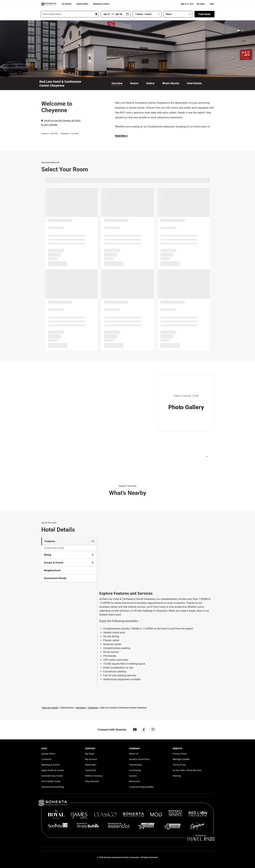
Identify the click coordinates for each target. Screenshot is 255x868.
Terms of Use (179, 765)
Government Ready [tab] (55, 578)
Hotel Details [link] (194, 83)
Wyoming (81, 708)
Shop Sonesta (92, 781)
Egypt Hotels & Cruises (53, 770)
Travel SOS (90, 770)
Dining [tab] (69, 555)
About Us (134, 754)
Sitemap (177, 776)
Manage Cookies (181, 759)
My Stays (201, 4)
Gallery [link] (150, 83)
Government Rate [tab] (54, 548)
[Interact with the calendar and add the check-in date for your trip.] (127, 14)
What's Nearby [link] (171, 83)
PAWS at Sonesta (94, 776)
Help (212, 4)
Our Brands (67, 4)
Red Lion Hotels (50, 708)
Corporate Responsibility (141, 787)
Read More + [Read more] (121, 136)
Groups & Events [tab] (69, 563)
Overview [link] (117, 83)
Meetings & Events (101, 4)
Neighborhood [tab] (52, 570)
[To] (119, 14)
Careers (133, 776)
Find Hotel (205, 14)
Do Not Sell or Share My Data (187, 770)
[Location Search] (70, 14)
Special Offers (82, 4)
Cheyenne (93, 708)
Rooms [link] (134, 83)
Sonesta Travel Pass (139, 759)
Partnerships (135, 765)
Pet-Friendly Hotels (51, 781)
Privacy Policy (180, 754)
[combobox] (70, 14)
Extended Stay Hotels (52, 776)
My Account (91, 759)
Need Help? (91, 765)
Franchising (135, 770)
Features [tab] (69, 541)
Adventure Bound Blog (53, 787)
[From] (106, 14)
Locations (46, 759)
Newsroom (134, 781)
